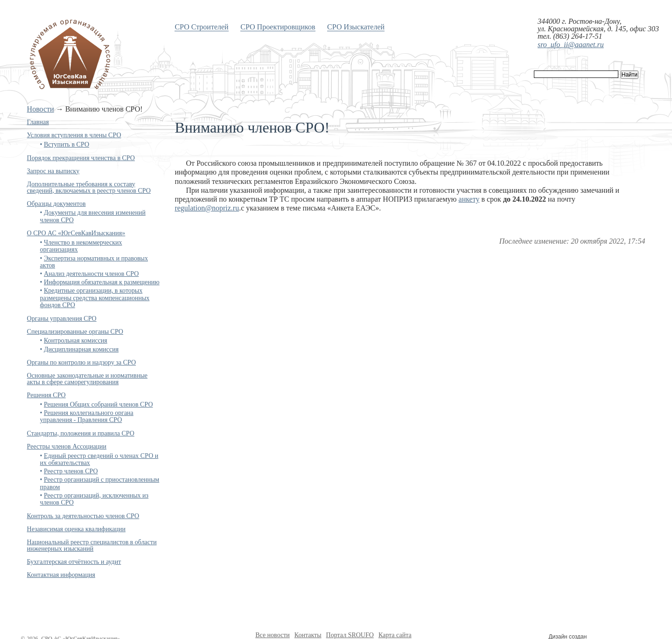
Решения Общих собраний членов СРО (98, 404)
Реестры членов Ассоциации (67, 446)
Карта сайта (395, 635)
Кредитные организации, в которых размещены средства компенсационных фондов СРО (95, 298)
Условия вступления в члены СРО (74, 135)
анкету (469, 199)
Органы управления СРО (62, 319)
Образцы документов (56, 204)
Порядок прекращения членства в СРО (81, 158)
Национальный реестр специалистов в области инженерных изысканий (92, 545)
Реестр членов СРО (71, 471)
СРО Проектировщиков (278, 27)
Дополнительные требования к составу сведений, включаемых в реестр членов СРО (89, 187)
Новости (41, 109)
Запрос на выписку (53, 171)
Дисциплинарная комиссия (81, 349)
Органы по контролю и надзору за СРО (82, 362)
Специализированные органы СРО (75, 332)
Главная (38, 122)
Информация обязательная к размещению (102, 282)
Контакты (308, 635)
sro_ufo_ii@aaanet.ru (571, 45)
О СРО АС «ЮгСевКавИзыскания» (76, 233)
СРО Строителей (201, 27)
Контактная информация (61, 575)
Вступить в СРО (66, 144)
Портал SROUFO (350, 635)
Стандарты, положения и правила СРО (81, 433)
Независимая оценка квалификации (76, 529)
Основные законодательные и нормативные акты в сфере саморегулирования (87, 379)
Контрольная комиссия (76, 341)
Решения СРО (46, 395)
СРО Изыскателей (356, 27)
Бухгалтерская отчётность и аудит (74, 562)
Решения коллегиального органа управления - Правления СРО (87, 416)
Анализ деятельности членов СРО (91, 274)
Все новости (273, 635)
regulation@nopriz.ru (207, 208)
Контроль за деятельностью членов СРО (83, 516)
